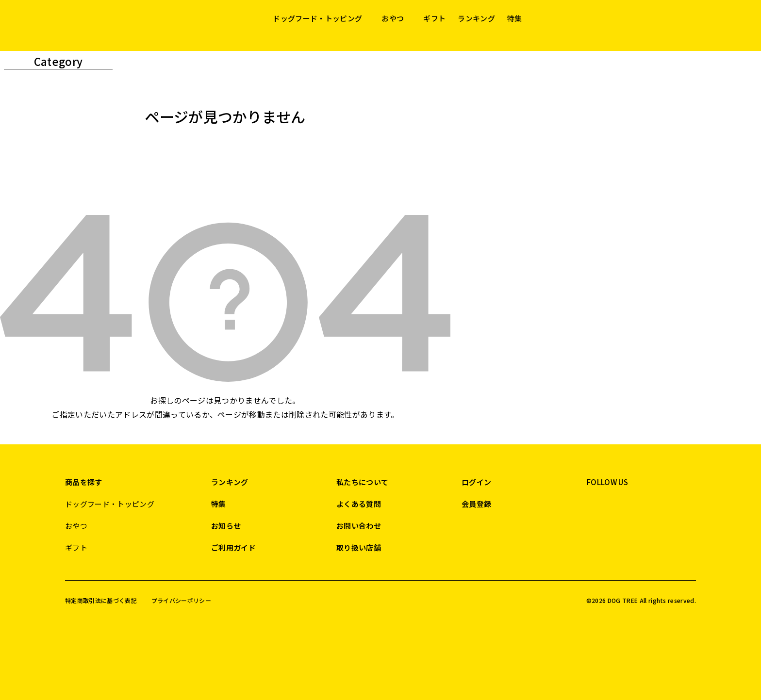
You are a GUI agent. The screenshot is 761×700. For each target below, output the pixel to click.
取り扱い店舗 (359, 547)
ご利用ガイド (233, 547)
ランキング (476, 18)
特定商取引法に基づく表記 (101, 601)
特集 (515, 18)
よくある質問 (359, 504)
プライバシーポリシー (181, 601)
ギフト (434, 18)
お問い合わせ (359, 526)
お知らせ (226, 526)
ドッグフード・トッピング (317, 18)
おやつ (393, 18)
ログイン (476, 482)
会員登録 (476, 504)
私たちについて (362, 482)
